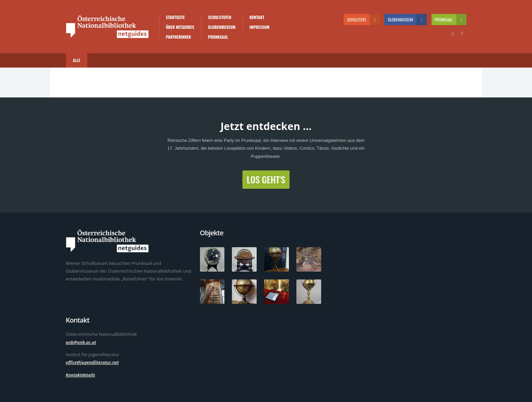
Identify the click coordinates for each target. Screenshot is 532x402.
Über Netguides (180, 27)
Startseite (176, 17)
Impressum (260, 27)
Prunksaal (218, 37)
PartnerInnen (179, 37)
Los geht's (266, 179)
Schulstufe (363, 20)
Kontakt (257, 17)
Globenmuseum (222, 27)
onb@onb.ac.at (81, 342)
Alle (77, 60)
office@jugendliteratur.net (92, 362)
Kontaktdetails (81, 375)
